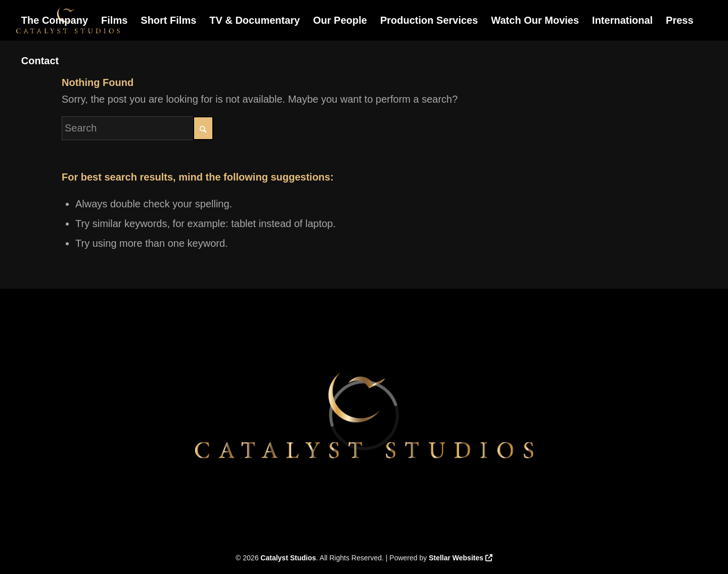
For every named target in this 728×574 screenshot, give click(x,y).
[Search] (138, 128)
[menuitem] (55, 20)
